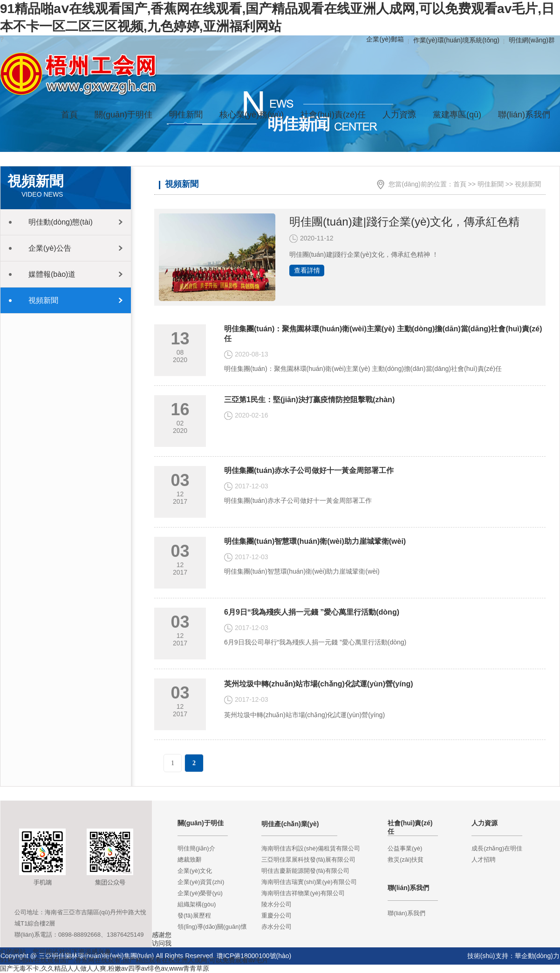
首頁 (69, 115)
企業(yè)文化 (195, 871)
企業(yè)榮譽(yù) (200, 893)
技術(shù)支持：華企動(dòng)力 (513, 956)
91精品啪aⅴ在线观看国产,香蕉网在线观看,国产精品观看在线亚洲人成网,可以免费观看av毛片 (134, 960)
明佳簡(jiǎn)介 (196, 848)
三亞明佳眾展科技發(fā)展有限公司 (308, 860)
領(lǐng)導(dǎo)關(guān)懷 (212, 927)
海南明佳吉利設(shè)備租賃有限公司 (311, 848)
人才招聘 (484, 860)
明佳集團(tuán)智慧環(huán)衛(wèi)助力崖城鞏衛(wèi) (315, 541)
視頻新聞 (43, 300)
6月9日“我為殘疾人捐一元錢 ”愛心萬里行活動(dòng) (312, 612)
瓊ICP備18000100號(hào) (254, 956)
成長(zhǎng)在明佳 (497, 848)
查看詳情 (307, 270)
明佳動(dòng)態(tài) (61, 222)
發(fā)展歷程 (194, 915)
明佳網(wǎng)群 (532, 40)
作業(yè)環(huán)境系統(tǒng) (456, 40)
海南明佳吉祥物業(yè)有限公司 (303, 893)
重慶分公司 (277, 915)
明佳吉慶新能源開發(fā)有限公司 (305, 871)
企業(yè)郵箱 (385, 39)
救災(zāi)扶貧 (406, 860)
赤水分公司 (277, 927)
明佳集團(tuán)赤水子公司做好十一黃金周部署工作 (309, 470)
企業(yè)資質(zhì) (201, 882)
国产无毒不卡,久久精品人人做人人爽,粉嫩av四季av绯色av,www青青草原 (105, 968)
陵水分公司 (277, 904)
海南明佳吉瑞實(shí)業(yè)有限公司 (309, 882)
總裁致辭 (190, 860)
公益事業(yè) (405, 848)
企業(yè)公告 (50, 248)
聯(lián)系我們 (406, 913)
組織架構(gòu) (197, 904)
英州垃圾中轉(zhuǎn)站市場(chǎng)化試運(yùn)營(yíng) (319, 684)
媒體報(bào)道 (52, 274)
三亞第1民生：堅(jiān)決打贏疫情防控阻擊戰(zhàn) (309, 400)
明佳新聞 (491, 184)
